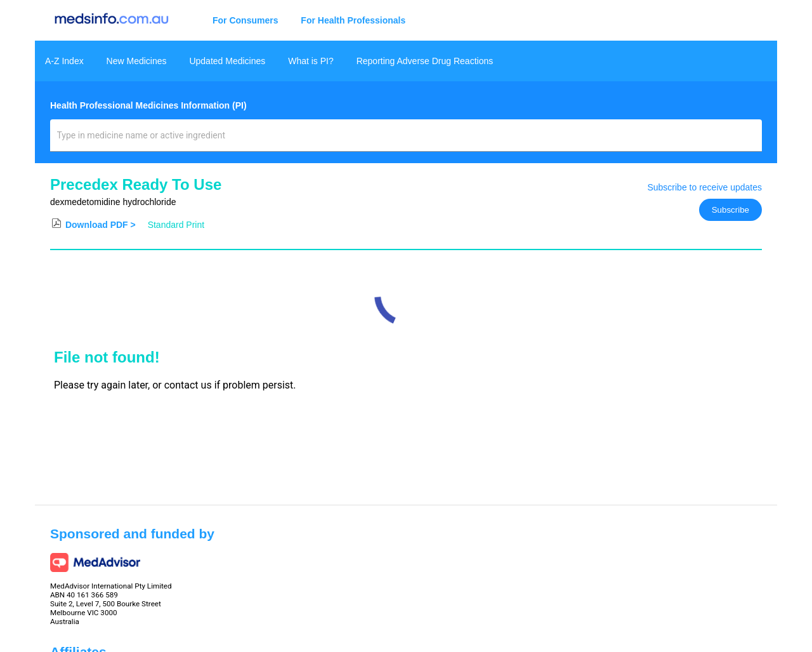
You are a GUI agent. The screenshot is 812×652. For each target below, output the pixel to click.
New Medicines (137, 61)
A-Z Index (64, 61)
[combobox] (406, 140)
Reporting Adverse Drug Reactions (425, 61)
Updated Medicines (227, 61)
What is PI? (311, 61)
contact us (188, 385)
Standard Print (176, 225)
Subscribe (730, 210)
